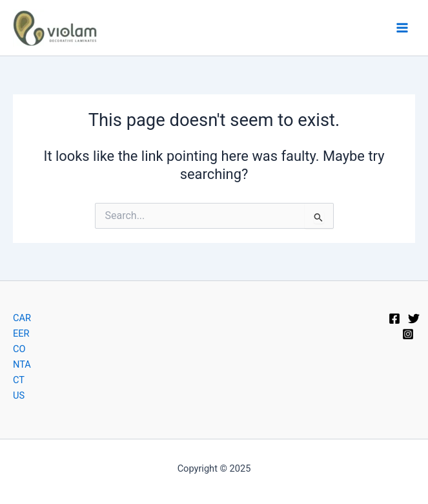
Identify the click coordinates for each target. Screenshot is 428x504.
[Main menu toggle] (402, 28)
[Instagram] (408, 334)
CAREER (22, 326)
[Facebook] (394, 319)
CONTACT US (22, 372)
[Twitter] (414, 319)
